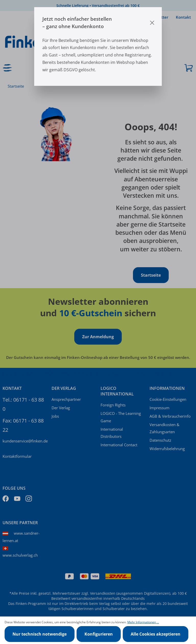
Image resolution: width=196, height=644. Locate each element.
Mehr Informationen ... (143, 622)
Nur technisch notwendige (40, 634)
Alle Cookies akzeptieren (156, 634)
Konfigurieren (99, 634)
